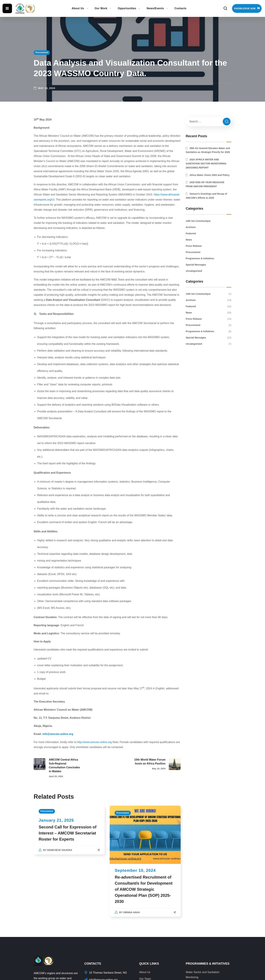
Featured (191, 233)
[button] (225, 8)
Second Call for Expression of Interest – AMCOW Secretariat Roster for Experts (68, 833)
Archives (191, 227)
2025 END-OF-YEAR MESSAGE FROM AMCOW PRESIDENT (205, 184)
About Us (145, 972)
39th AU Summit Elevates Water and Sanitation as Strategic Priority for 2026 (208, 150)
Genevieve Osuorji (60, 850)
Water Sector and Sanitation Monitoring (203, 975)
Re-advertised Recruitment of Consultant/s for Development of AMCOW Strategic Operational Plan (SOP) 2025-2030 (144, 889)
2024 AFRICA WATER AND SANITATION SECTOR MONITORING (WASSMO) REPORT (206, 164)
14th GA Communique (198, 221)
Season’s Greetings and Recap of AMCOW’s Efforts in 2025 (206, 196)
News (189, 240)
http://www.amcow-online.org (95, 742)
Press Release (194, 246)
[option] (69, 833)
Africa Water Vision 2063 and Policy (209, 175)
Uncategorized (194, 271)
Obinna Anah (132, 912)
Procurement (42, 52)
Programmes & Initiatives (200, 258)
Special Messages (196, 265)
